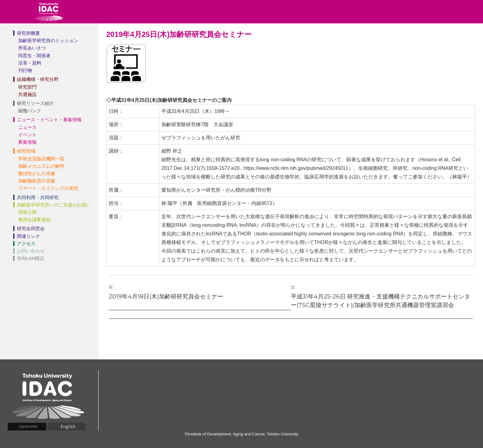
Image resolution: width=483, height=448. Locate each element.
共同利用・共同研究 (38, 197)
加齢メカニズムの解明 (41, 166)
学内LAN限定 (31, 258)
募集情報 (27, 142)
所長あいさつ (32, 48)
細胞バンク (30, 111)
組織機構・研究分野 (38, 79)
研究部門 (27, 87)
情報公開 (27, 212)
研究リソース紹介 (35, 103)
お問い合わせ (31, 251)
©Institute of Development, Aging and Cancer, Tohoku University (241, 434)
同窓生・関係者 (34, 56)
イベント (27, 135)
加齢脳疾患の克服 (37, 181)
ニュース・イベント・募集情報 (49, 120)
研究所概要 (28, 33)
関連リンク (28, 236)
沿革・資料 (30, 63)
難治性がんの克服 (37, 173)
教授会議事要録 (34, 220)
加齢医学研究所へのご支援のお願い (54, 205)
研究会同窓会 (31, 228)
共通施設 (27, 94)
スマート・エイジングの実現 (48, 188)
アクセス (26, 244)
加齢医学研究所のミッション (48, 40)
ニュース (27, 127)
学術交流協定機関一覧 (41, 159)
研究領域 (26, 151)
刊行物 (25, 70)
